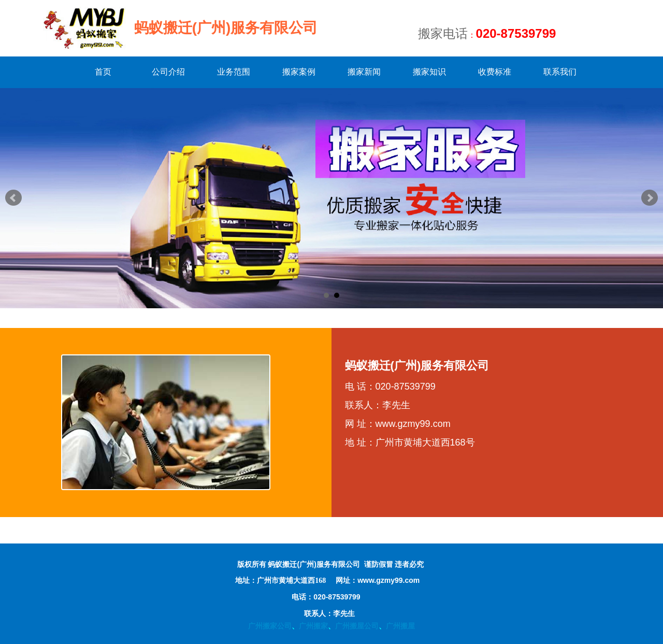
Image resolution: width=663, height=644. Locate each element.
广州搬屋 (400, 626)
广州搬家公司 (270, 626)
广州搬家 (313, 626)
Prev (13, 198)
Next (650, 198)
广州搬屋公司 (357, 626)
